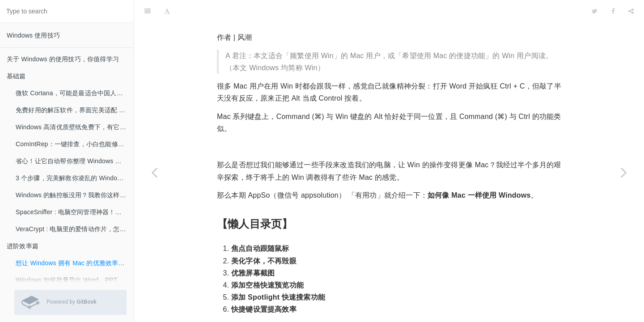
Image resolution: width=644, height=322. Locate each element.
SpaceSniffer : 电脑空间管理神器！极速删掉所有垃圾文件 (75, 212)
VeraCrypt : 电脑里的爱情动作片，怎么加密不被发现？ (75, 229)
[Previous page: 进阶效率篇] (154, 172)
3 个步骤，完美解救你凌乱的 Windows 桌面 (75, 178)
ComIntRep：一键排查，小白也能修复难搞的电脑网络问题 (75, 144)
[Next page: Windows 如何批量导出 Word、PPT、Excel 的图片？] (624, 172)
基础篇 (16, 76)
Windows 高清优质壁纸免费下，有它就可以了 (75, 127)
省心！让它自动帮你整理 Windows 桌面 (72, 161)
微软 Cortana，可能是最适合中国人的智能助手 (75, 93)
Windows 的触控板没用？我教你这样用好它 (75, 195)
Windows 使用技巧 (33, 35)
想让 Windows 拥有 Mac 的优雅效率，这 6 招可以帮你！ (75, 263)
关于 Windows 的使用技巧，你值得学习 (63, 59)
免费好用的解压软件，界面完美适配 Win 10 (75, 110)
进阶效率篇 (23, 246)
